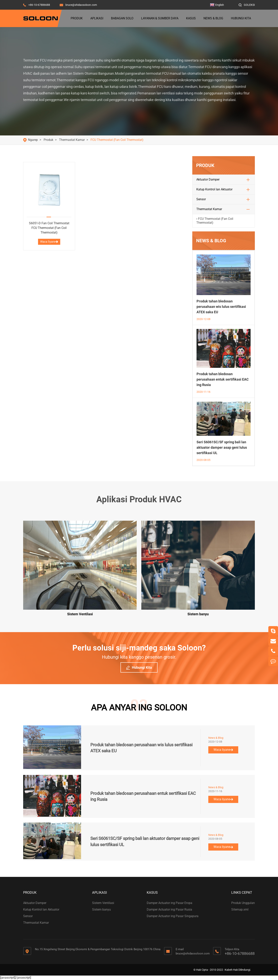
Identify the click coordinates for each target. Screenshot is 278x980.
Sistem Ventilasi (103, 903)
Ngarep (33, 140)
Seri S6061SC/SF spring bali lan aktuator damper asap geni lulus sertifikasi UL (222, 447)
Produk (77, 18)
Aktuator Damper (208, 179)
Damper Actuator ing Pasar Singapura (173, 916)
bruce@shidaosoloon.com (81, 5)
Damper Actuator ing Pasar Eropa (170, 903)
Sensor (201, 199)
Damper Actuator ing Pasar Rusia (169, 909)
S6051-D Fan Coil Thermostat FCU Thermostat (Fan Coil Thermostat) (49, 228)
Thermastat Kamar (72, 140)
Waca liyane (49, 242)
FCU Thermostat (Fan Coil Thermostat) (117, 140)
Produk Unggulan (243, 903)
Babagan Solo (122, 18)
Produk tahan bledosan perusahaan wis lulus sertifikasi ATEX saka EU (221, 307)
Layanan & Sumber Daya (160, 18)
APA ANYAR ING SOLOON (139, 708)
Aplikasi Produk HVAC (139, 499)
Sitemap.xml (240, 909)
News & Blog (213, 18)
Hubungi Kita (241, 18)
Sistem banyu (101, 909)
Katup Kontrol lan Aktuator (214, 189)
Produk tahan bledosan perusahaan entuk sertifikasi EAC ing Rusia (223, 379)
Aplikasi (97, 18)
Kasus (191, 18)
